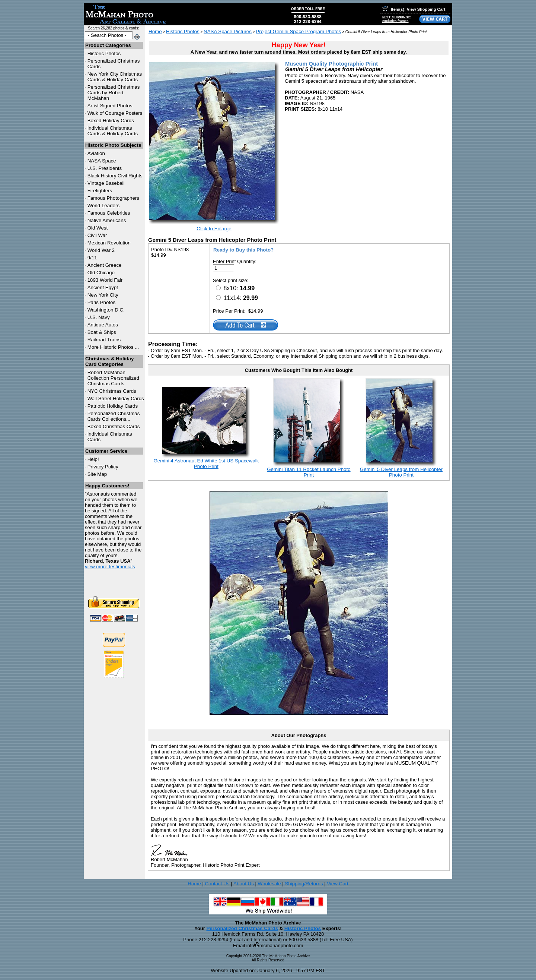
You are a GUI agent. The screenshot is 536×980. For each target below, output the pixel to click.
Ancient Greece (105, 265)
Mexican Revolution (109, 243)
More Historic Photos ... (113, 347)
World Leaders (103, 206)
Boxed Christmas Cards (114, 426)
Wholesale (269, 884)
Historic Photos (104, 53)
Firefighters (100, 191)
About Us (244, 884)
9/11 (92, 258)
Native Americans (107, 220)
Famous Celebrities (109, 213)
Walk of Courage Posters (115, 113)
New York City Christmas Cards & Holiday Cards (115, 77)
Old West (98, 228)
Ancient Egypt (103, 287)
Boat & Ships (102, 332)
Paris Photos (102, 302)
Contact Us (217, 884)
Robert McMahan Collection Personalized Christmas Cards (113, 378)
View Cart (338, 884)
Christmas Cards (112, 391)
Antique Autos (103, 325)
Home (155, 31)
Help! (93, 459)
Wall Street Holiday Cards (116, 399)
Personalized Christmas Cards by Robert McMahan (114, 93)
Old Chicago (101, 273)
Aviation (96, 153)
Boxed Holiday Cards (111, 121)
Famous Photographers (113, 198)
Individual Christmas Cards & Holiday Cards (113, 131)
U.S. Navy (99, 317)
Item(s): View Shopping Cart (414, 9)
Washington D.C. (106, 310)
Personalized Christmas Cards (242, 928)
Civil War (97, 235)
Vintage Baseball (106, 183)
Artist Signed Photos (110, 106)
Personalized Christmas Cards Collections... (114, 416)
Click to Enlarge (214, 229)
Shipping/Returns (304, 884)
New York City (103, 295)
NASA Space (102, 161)
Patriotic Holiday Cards (113, 406)
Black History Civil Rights (115, 176)
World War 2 (101, 250)
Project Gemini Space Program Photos (298, 31)
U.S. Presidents (105, 168)
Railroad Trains (104, 340)
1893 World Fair (105, 280)
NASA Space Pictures (228, 31)
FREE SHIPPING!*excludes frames (396, 19)
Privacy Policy (103, 467)
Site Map (97, 474)
